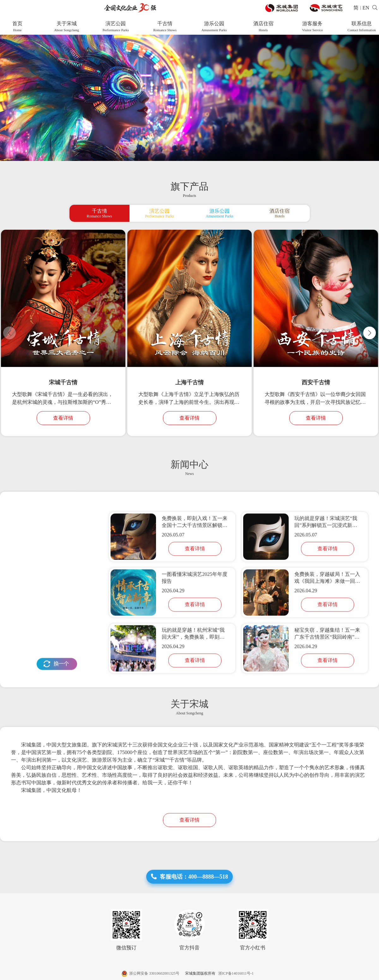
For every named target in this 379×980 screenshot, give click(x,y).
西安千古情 (316, 382)
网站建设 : (355, 973)
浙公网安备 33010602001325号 (151, 973)
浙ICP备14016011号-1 (235, 973)
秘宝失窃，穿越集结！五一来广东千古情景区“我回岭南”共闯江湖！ (327, 677)
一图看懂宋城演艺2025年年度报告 (195, 621)
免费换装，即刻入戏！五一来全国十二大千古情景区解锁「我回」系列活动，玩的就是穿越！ (195, 566)
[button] (370, 333)
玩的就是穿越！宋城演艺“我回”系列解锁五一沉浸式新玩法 (326, 566)
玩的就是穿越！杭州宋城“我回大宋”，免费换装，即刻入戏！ (193, 677)
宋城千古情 (63, 382)
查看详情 (63, 418)
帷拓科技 (371, 973)
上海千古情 (189, 382)
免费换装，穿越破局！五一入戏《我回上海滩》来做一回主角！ (327, 621)
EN (366, 8)
